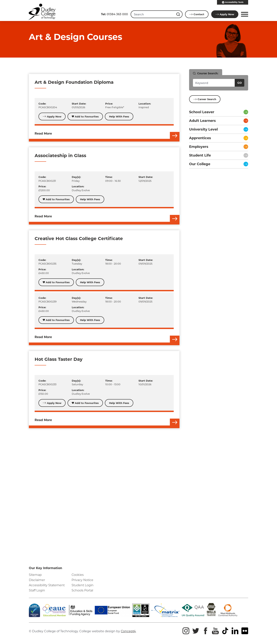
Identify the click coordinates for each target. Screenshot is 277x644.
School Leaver (202, 112)
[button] (244, 14)
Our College (200, 164)
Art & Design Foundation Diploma (74, 82)
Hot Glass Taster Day (59, 359)
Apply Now (52, 116)
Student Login (83, 585)
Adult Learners (202, 121)
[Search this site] (178, 14)
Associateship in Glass (60, 156)
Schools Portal (82, 591)
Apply (225, 14)
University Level (203, 129)
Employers (199, 147)
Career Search (205, 99)
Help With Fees (119, 116)
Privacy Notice (83, 580)
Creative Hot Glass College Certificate (79, 239)
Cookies (78, 575)
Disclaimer (37, 580)
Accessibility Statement (47, 585)
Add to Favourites (85, 116)
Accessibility (233, 2)
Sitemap (35, 575)
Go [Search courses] (240, 83)
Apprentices (200, 138)
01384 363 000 (114, 14)
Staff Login (37, 591)
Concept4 (128, 631)
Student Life (200, 155)
